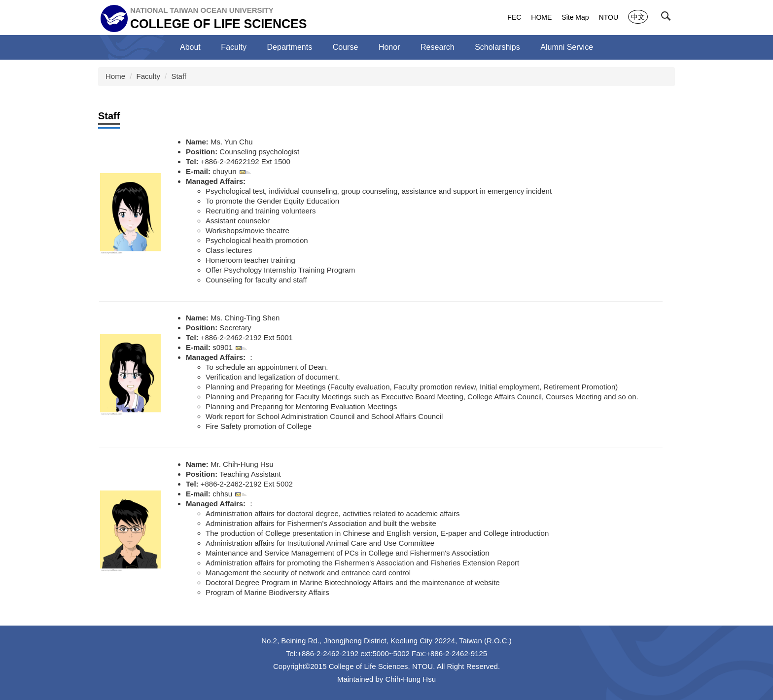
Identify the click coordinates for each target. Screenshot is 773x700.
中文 (638, 17)
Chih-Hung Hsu (411, 679)
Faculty (148, 76)
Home (115, 76)
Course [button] (346, 47)
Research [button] (437, 47)
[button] (668, 18)
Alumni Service (567, 47)
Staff (179, 76)
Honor (389, 47)
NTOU (609, 17)
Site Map (575, 17)
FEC (514, 17)
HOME (541, 17)
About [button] (190, 47)
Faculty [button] (234, 47)
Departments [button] (290, 47)
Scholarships (497, 47)
